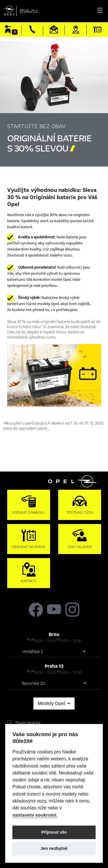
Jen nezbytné (54, 848)
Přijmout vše (54, 832)
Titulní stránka (28, 723)
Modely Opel (52, 704)
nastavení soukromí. (35, 815)
